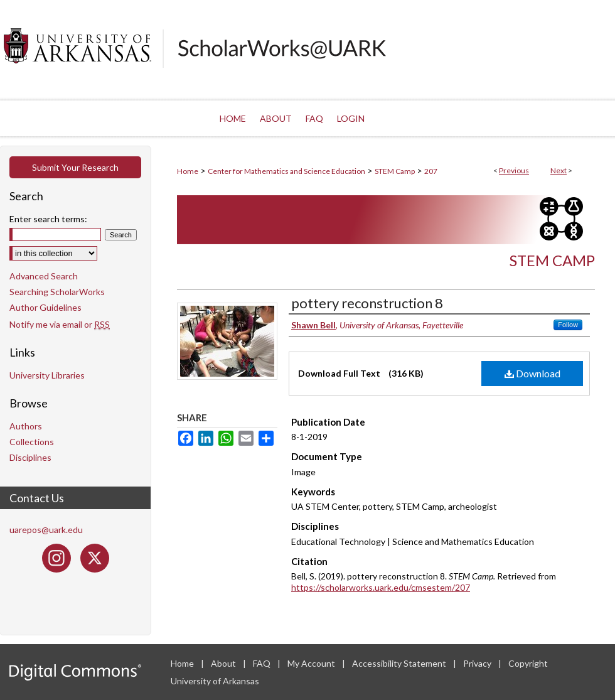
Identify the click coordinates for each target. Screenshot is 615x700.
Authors (26, 426)
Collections (32, 442)
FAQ (263, 663)
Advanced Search (44, 276)
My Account (312, 663)
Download (532, 373)
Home (188, 171)
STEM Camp (395, 171)
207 (431, 171)
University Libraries (47, 375)
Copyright (528, 663)
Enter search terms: (48, 219)
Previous (514, 170)
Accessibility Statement (400, 663)
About (224, 663)
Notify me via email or (60, 324)
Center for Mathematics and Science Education (286, 171)
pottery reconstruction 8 (367, 303)
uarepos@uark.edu (46, 530)
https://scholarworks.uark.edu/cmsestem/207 (381, 587)
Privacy (478, 663)
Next (559, 170)
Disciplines (30, 457)
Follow (568, 325)
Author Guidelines (45, 307)
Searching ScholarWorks (57, 292)
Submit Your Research (75, 167)
